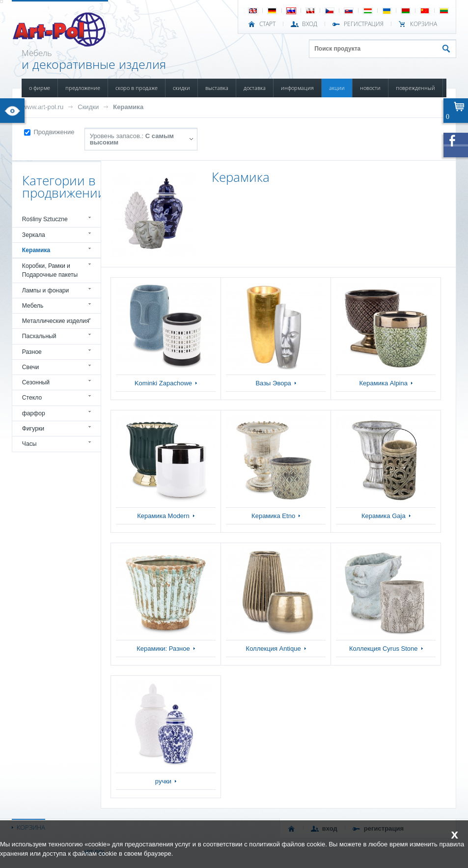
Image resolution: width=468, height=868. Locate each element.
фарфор (34, 413)
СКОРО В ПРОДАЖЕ (137, 88)
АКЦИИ (337, 88)
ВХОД (310, 24)
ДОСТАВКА (255, 88)
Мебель (33, 306)
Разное (32, 352)
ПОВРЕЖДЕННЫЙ (415, 88)
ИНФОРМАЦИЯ (297, 88)
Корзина (424, 24)
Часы (29, 444)
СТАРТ (267, 24)
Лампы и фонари (46, 290)
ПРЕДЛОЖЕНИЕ (83, 88)
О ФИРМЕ (40, 88)
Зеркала (34, 235)
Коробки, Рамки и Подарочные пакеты (50, 270)
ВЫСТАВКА (217, 88)
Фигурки (33, 429)
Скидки (88, 107)
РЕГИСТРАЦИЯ (364, 24)
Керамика (128, 107)
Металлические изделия (56, 321)
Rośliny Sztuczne (45, 219)
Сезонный (36, 382)
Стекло (32, 398)
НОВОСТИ (370, 88)
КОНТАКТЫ (41, 106)
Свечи (31, 367)
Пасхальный (39, 336)
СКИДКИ (181, 88)
